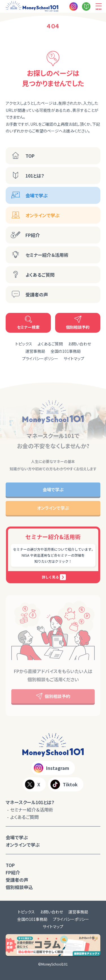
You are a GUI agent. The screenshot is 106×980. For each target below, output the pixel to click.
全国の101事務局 (66, 351)
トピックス (24, 344)
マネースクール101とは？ (30, 802)
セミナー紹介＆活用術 (47, 255)
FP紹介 (33, 235)
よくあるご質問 (40, 275)
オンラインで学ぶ (43, 215)
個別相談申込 (19, 887)
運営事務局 (35, 351)
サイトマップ (74, 358)
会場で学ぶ (37, 195)
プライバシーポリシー (40, 358)
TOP (30, 156)
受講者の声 (37, 294)
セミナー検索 (28, 327)
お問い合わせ (80, 344)
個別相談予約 (78, 327)
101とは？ (35, 176)
